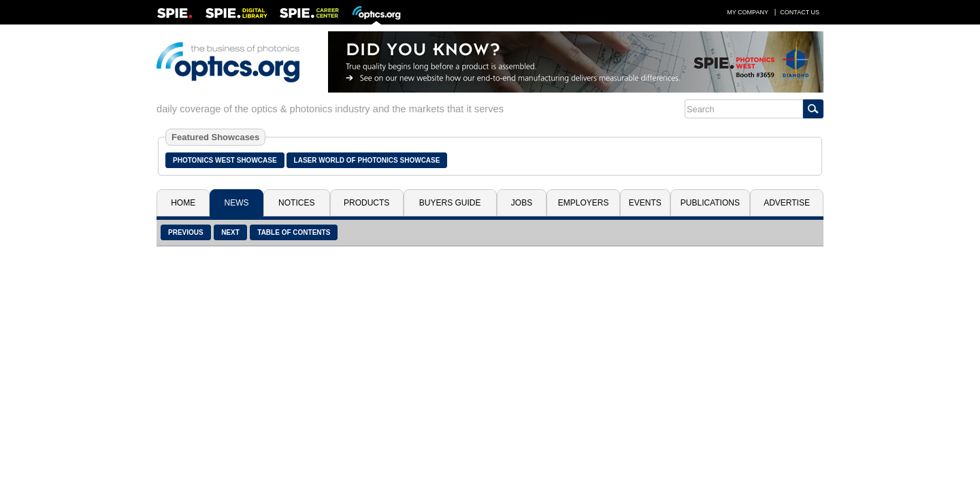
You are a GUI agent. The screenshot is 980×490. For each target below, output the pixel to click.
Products (366, 203)
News (237, 203)
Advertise (787, 203)
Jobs (522, 203)
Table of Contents (294, 232)
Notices (296, 203)
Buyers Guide (450, 203)
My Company (748, 12)
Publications (710, 203)
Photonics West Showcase (225, 160)
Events (645, 203)
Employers (584, 203)
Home (183, 203)
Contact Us (800, 12)
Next (230, 232)
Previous (186, 232)
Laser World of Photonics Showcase (367, 160)
